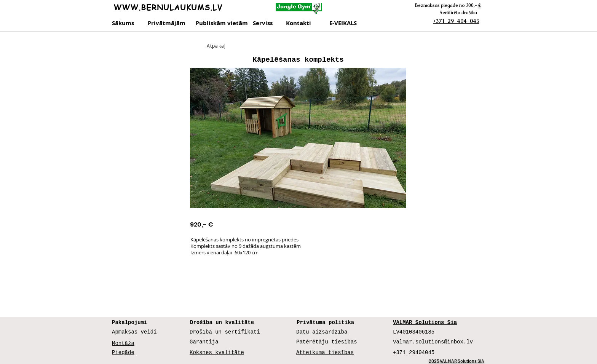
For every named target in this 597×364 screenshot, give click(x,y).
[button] (298, 138)
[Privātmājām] (168, 23)
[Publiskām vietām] (222, 23)
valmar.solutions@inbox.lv (433, 342)
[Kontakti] (306, 23)
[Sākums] (124, 23)
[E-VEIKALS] (346, 23)
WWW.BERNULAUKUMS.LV (168, 7)
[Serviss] (267, 23)
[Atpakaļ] (217, 46)
